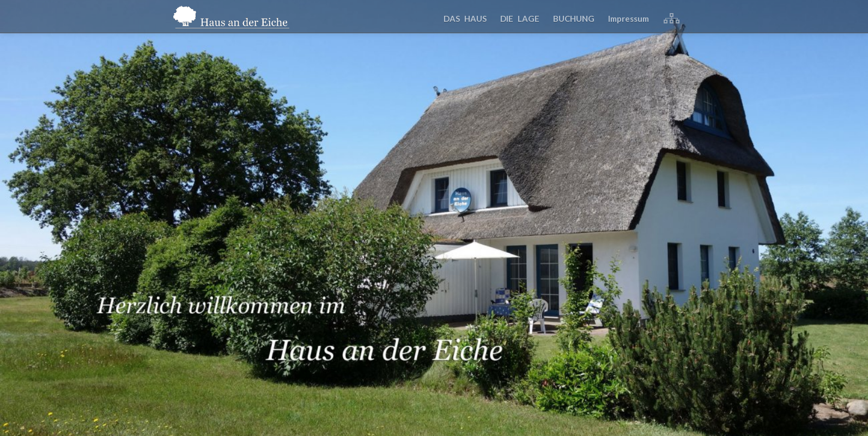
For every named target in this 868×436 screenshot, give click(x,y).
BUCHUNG (574, 19)
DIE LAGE (520, 19)
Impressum (629, 19)
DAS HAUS (465, 19)
